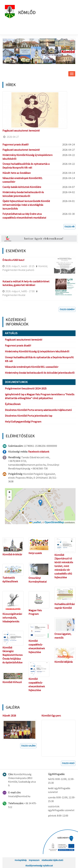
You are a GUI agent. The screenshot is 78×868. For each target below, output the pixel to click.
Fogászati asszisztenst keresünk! (21, 131)
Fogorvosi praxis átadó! (15, 144)
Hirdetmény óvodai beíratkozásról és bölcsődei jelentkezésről (40, 373)
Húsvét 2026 (9, 716)
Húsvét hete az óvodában (17, 173)
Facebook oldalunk (39, 452)
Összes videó (68, 763)
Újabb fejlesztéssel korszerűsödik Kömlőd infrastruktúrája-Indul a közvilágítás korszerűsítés (26, 205)
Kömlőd (20, 12)
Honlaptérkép (21, 860)
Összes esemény (67, 309)
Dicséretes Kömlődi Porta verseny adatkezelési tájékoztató (38, 410)
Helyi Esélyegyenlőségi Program (23, 422)
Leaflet (35, 522)
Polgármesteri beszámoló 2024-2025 (26, 388)
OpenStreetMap (54, 522)
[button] (40, 503)
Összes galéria (28, 746)
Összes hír (69, 227)
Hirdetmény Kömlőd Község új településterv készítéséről (37, 351)
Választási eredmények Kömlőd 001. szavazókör (32, 367)
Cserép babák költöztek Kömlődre (22, 187)
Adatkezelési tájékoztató (52, 860)
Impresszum (34, 860)
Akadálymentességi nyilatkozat (39, 866)
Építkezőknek (13, 404)
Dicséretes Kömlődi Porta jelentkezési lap (29, 416)
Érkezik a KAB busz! (13, 260)
